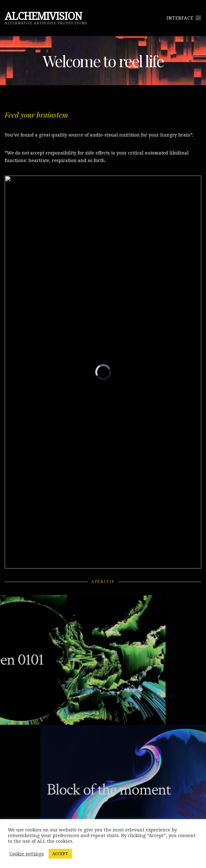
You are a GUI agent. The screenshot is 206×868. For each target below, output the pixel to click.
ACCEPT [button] (60, 854)
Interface (184, 18)
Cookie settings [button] (27, 854)
